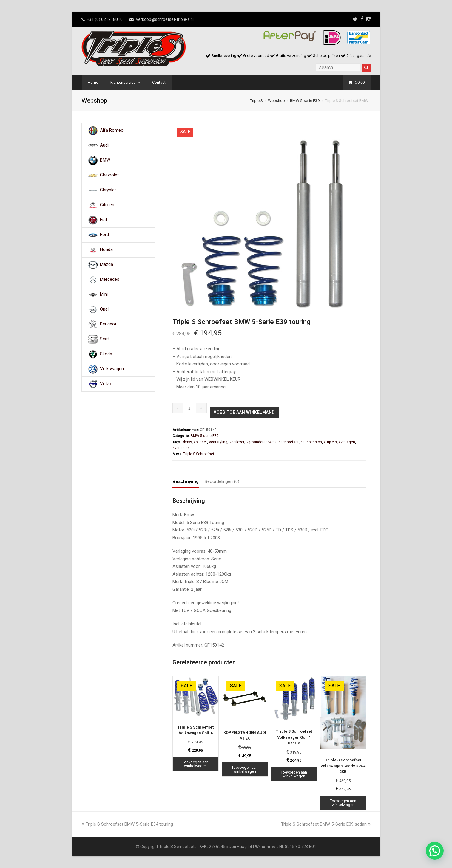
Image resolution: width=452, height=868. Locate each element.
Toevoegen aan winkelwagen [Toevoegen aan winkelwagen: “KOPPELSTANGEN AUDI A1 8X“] (245, 769)
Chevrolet (109, 175)
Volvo (106, 384)
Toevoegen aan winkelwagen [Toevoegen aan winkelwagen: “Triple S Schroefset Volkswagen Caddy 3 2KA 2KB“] (343, 803)
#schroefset (289, 442)
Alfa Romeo (112, 131)
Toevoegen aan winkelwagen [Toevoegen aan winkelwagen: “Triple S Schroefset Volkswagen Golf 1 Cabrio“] (294, 774)
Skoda (106, 354)
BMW (105, 160)
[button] (435, 851)
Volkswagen (112, 369)
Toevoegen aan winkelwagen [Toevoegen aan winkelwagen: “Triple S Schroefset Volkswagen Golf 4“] (195, 764)
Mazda (107, 265)
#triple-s (330, 442)
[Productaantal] (190, 408)
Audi (104, 145)
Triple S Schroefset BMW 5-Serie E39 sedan (326, 824)
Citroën (107, 205)
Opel (104, 309)
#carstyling (218, 442)
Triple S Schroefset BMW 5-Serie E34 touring (127, 824)
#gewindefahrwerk (261, 442)
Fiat (104, 220)
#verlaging (181, 448)
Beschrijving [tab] (186, 481)
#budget (200, 442)
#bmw (187, 442)
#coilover (237, 442)
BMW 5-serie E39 (305, 100)
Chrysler (108, 190)
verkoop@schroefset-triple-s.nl (165, 19)
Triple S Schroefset (199, 454)
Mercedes (110, 280)
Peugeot (108, 324)
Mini (104, 294)
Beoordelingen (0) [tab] (222, 481)
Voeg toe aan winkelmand (244, 412)
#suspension (311, 442)
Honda (106, 250)
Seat (104, 339)
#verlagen (347, 442)
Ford (104, 235)
